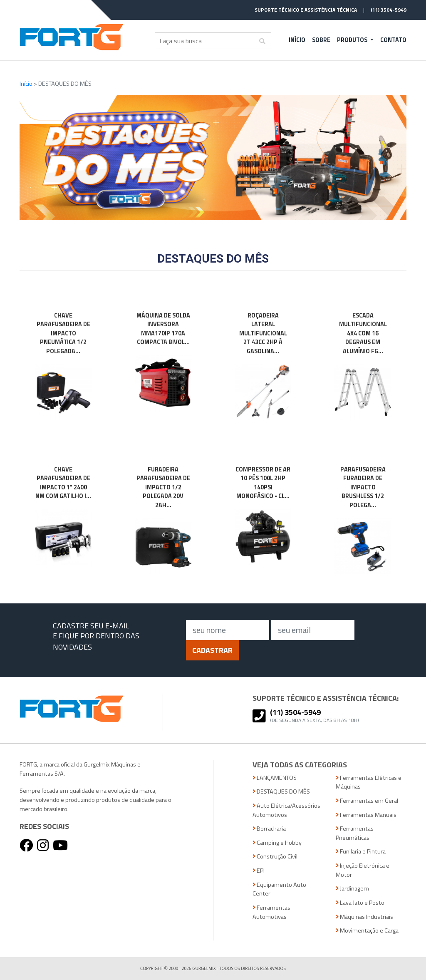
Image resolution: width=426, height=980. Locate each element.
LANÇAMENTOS (275, 778)
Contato (393, 40)
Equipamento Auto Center (279, 889)
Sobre (321, 40)
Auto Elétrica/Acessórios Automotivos (286, 810)
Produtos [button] (353, 40)
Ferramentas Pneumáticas (355, 833)
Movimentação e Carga (367, 931)
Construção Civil (275, 857)
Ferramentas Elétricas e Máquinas (369, 783)
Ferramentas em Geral (367, 801)
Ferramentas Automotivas (271, 912)
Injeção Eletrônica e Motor (363, 870)
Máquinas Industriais (364, 917)
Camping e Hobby (277, 843)
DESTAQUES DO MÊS (281, 792)
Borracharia (269, 829)
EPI (259, 871)
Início (297, 40)
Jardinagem (352, 889)
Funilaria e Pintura (361, 852)
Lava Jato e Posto (360, 903)
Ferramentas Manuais (366, 815)
